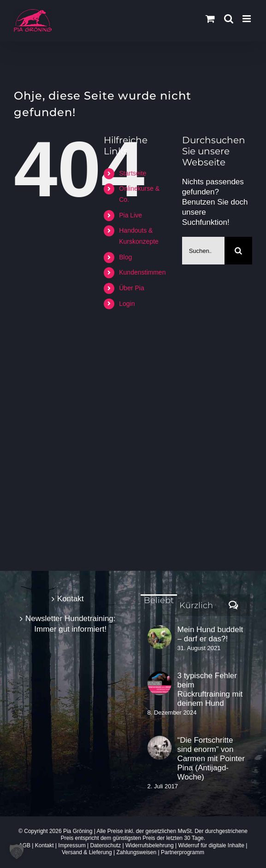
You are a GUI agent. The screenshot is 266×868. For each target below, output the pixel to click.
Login (127, 304)
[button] (17, 851)
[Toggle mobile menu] (247, 19)
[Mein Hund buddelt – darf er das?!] (160, 637)
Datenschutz (105, 845)
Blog (125, 257)
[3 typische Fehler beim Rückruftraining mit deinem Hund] (160, 683)
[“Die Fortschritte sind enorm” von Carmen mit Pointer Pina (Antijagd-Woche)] (160, 748)
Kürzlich (196, 605)
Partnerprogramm (183, 852)
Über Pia (131, 288)
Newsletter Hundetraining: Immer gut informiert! (71, 624)
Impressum (72, 845)
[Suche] (238, 251)
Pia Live (130, 215)
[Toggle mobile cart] (210, 19)
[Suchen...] (203, 251)
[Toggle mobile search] (229, 19)
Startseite (133, 173)
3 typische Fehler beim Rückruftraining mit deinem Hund (210, 689)
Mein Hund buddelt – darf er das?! (210, 634)
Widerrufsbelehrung (150, 845)
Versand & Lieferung (87, 852)
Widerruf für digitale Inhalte (211, 845)
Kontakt (71, 599)
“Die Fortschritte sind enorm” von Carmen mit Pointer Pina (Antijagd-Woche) (211, 759)
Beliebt (159, 600)
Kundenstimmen (142, 272)
